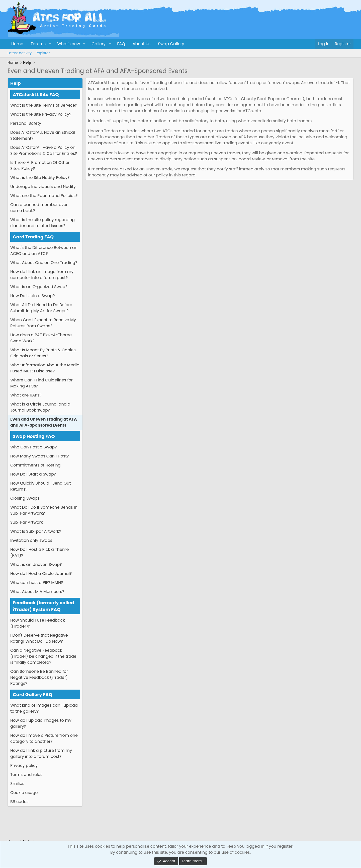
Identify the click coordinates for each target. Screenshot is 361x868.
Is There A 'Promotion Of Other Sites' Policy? (40, 165)
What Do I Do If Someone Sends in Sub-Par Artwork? (44, 510)
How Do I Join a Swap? (33, 296)
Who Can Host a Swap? (33, 447)
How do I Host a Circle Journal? (41, 574)
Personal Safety (26, 123)
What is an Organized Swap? (39, 287)
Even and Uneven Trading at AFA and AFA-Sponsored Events (43, 422)
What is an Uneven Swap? (36, 564)
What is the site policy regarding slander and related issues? (42, 223)
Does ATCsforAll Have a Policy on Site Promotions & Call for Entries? (44, 150)
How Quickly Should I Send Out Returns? (40, 486)
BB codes (19, 802)
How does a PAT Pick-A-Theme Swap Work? (41, 338)
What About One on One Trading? (44, 263)
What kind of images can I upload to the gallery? (44, 708)
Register (43, 53)
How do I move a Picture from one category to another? (44, 738)
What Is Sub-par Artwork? (36, 531)
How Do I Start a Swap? (33, 474)
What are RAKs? (26, 395)
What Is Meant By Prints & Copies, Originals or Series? (43, 353)
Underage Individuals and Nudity (43, 187)
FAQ (121, 44)
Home (17, 44)
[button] (50, 44)
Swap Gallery (171, 44)
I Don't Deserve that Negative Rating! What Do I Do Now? (39, 638)
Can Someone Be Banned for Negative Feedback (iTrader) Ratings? (39, 677)
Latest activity (20, 53)
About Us (142, 44)
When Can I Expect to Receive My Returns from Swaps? (43, 323)
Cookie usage (24, 793)
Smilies (17, 784)
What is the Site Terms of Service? (44, 105)
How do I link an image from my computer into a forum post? (42, 275)
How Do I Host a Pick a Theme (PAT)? (39, 552)
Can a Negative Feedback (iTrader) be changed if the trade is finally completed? (43, 656)
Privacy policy (24, 765)
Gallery (99, 44)
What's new (69, 44)
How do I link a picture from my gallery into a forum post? (41, 753)
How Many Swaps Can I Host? (39, 456)
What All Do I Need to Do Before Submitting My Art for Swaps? (41, 308)
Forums (38, 44)
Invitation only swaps (31, 540)
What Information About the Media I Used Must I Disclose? (45, 368)
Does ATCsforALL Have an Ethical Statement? (43, 135)
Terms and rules (26, 775)
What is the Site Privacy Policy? (41, 114)
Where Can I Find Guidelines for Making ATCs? (41, 383)
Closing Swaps (25, 498)
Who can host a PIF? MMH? (37, 583)
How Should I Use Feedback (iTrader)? (38, 623)
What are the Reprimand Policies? (44, 196)
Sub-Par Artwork (27, 522)
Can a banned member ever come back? (39, 208)
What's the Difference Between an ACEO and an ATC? (44, 251)
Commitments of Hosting (35, 465)
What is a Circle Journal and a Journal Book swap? (40, 407)
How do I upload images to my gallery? (41, 723)
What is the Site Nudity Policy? (40, 178)
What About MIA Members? (37, 592)
